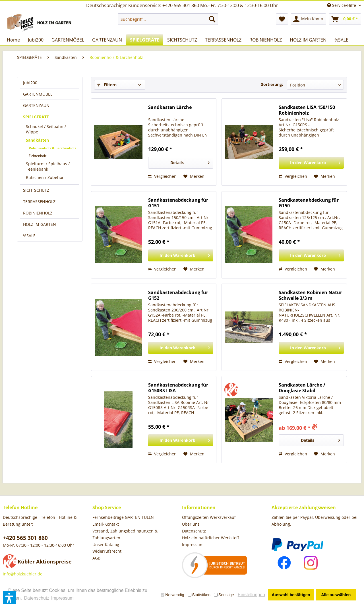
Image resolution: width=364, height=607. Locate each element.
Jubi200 (30, 83)
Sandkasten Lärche (170, 107)
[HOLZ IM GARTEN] (308, 40)
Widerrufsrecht (107, 551)
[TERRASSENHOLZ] (223, 40)
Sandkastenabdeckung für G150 (309, 203)
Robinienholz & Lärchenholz (52, 148)
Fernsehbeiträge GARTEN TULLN (123, 517)
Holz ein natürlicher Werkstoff (210, 538)
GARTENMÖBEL (38, 94)
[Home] (13, 40)
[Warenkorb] (345, 19)
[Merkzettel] (282, 19)
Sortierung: (272, 84)
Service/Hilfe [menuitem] (342, 5)
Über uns (191, 524)
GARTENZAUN (36, 105)
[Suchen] (212, 19)
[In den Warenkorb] (311, 163)
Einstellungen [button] (251, 595)
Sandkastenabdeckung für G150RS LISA (178, 388)
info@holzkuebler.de (23, 574)
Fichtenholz (38, 156)
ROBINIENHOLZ (38, 213)
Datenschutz (194, 531)
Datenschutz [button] (37, 598)
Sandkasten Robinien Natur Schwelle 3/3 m (310, 295)
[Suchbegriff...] (168, 19)
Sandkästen (37, 140)
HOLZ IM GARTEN (40, 224)
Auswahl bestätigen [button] (291, 595)
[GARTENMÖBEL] (68, 40)
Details (190, 162)
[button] (9, 598)
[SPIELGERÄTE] (145, 40)
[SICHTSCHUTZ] (182, 40)
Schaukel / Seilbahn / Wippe (46, 129)
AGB (96, 558)
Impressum (193, 545)
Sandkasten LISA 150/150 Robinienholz (307, 110)
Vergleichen (162, 176)
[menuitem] (168, 19)
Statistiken (199, 595)
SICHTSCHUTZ (36, 190)
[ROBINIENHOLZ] (266, 40)
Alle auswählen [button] (336, 595)
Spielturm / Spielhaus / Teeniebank (48, 166)
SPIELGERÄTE (36, 117)
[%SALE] (341, 40)
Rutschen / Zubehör (45, 177)
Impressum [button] (62, 598)
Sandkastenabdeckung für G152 (178, 295)
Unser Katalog (106, 545)
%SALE (29, 236)
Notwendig (172, 595)
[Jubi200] (36, 40)
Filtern (107, 85)
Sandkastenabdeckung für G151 (178, 203)
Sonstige (224, 595)
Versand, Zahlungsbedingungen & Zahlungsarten (125, 534)
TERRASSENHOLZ (39, 202)
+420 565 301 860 (25, 538)
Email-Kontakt (106, 524)
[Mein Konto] (308, 19)
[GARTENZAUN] (107, 40)
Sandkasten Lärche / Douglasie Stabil (302, 388)
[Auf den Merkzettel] (194, 176)
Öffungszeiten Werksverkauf (209, 517)
